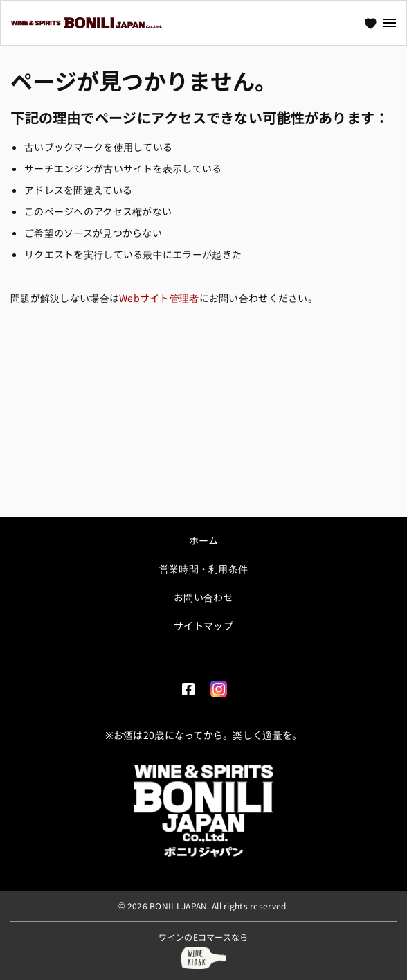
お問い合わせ (203, 597)
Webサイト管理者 (159, 298)
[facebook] (188, 686)
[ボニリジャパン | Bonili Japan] (203, 810)
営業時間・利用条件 (204, 569)
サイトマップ (203, 625)
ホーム (204, 540)
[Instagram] (219, 686)
